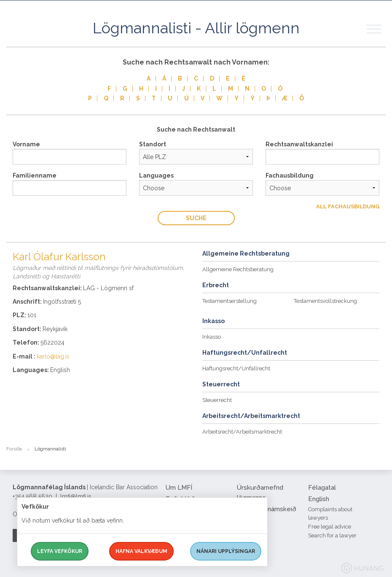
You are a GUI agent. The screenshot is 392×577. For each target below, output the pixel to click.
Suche (196, 218)
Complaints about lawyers (330, 514)
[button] (379, 38)
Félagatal (322, 488)
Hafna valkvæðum (141, 551)
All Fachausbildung (348, 206)
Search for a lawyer (332, 535)
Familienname (35, 175)
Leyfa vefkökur (60, 551)
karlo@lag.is (53, 356)
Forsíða (14, 449)
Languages (156, 175)
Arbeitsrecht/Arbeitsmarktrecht (242, 432)
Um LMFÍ (179, 488)
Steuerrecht (217, 400)
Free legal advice (330, 527)
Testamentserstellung (230, 301)
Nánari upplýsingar (226, 551)
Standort (153, 144)
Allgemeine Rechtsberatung (238, 269)
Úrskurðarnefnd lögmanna (260, 493)
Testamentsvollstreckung (325, 301)
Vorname (26, 144)
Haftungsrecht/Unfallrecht (236, 368)
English (319, 499)
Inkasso (212, 337)
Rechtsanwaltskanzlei (299, 144)
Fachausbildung (290, 175)
